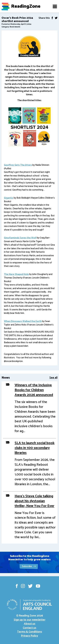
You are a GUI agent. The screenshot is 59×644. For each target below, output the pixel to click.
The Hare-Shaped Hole (16, 274)
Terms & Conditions (30, 632)
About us (30, 624)
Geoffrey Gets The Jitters (18, 165)
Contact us (29, 628)
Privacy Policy (30, 636)
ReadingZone (26, 6)
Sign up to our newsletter (30, 620)
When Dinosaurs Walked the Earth (23, 321)
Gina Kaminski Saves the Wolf (20, 238)
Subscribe (29, 566)
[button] (55, 6)
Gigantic (9, 198)
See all (53, 378)
